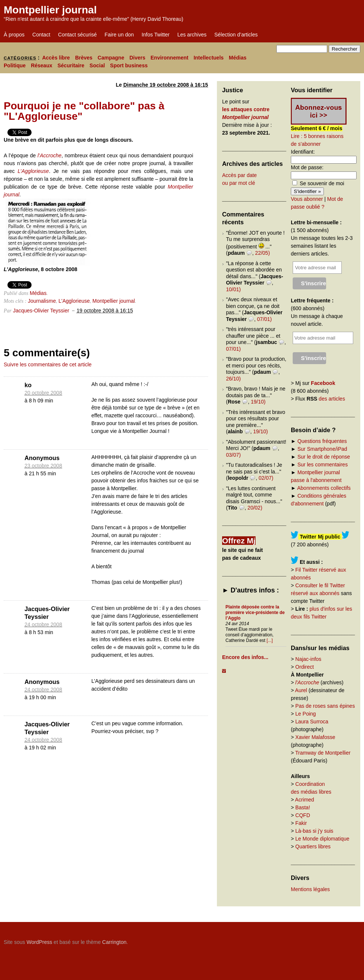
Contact (41, 35)
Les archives (192, 35)
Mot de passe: (307, 167)
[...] (270, 640)
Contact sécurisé (77, 35)
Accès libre (56, 58)
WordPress (39, 942)
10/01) (234, 289)
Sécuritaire (71, 65)
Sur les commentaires (323, 465)
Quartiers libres (313, 846)
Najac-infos (308, 659)
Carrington (114, 942)
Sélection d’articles (236, 35)
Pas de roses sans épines (325, 706)
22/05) (263, 253)
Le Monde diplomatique (322, 839)
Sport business (129, 65)
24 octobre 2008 (43, 624)
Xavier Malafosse (315, 737)
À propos (14, 35)
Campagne (111, 58)
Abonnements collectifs (324, 488)
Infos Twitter (155, 35)
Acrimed (304, 800)
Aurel (301, 690)
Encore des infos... (245, 657)
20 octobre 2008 (43, 393)
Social (97, 65)
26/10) (234, 379)
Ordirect (305, 667)
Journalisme (42, 301)
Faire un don (119, 35)
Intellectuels (209, 58)
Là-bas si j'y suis (314, 831)
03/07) (234, 455)
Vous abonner (307, 199)
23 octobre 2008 (43, 466)
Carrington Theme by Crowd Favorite (314, 939)
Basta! (303, 807)
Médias (238, 58)
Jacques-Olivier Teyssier (41, 311)
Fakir (301, 823)
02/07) (266, 478)
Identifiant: (303, 152)
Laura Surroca (312, 722)
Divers (137, 58)
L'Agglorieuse (74, 301)
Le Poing (305, 714)
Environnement (169, 58)
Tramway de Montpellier (323, 753)
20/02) (255, 508)
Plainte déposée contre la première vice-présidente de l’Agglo (255, 613)
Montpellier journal (50, 10)
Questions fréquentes (322, 441)
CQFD (303, 815)
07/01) (264, 319)
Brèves (84, 58)
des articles (332, 399)
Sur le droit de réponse (324, 457)
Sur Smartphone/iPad (322, 449)
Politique (15, 65)
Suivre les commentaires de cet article (48, 364)
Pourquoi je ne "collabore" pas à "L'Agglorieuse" (84, 111)
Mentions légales (310, 889)
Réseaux (42, 65)
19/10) (258, 402)
